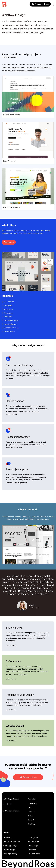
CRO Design (8, 838)
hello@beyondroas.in (11, 799)
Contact (31, 820)
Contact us (9, 242)
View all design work (10, 57)
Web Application (34, 854)
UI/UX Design (33, 846)
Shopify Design (34, 842)
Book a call (40, 4)
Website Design (9, 850)
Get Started (32, 804)
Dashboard (32, 850)
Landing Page (33, 838)
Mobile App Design (10, 846)
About (30, 816)
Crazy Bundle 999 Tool (11, 842)
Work (30, 808)
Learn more (11, 645)
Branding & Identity (10, 854)
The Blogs (32, 824)
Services (31, 812)
